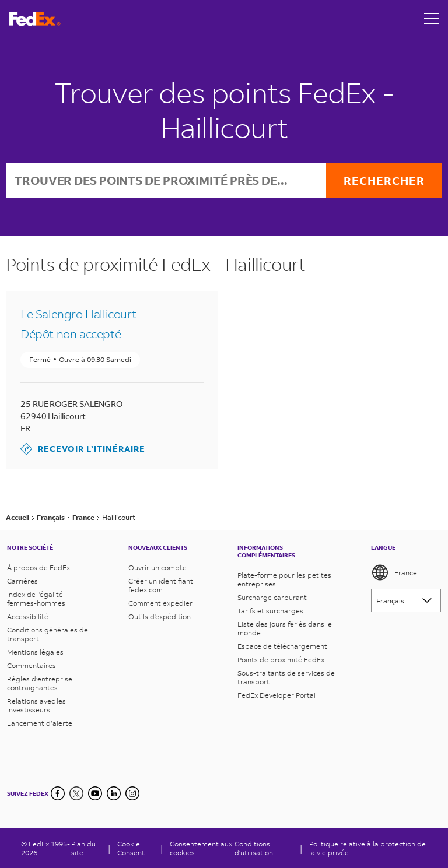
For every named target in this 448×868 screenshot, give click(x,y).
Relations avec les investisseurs (36, 705)
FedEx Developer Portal (276, 695)
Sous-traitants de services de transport (286, 677)
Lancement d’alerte (40, 723)
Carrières (22, 581)
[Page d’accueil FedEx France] (35, 19)
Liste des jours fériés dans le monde (285, 628)
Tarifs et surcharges (270, 611)
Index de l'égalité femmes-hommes (36, 599)
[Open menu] (432, 19)
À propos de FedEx (38, 567)
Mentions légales (35, 652)
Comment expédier (160, 603)
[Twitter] (76, 793)
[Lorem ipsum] (406, 600)
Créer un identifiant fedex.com (161, 585)
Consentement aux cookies (201, 848)
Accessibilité (28, 616)
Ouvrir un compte (157, 567)
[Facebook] (58, 793)
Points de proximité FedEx (281, 660)
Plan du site (83, 848)
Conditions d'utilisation (254, 848)
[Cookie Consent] (135, 848)
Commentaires (32, 665)
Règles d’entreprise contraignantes (40, 683)
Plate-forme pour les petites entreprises (284, 579)
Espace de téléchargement (282, 646)
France (394, 572)
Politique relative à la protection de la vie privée (367, 848)
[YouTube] (95, 793)
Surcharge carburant (272, 597)
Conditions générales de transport (48, 634)
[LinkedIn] (114, 793)
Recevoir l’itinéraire (83, 449)
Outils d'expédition (160, 616)
